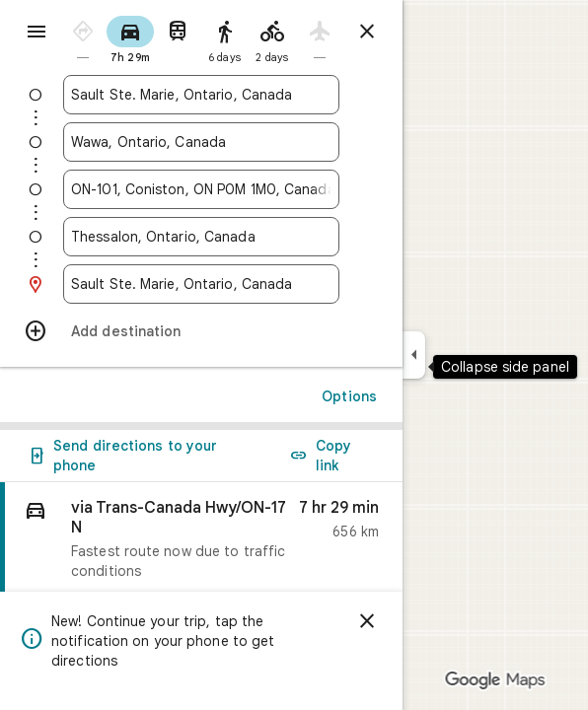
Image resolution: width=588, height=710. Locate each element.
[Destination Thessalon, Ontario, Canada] (201, 237)
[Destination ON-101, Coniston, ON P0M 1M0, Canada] (201, 189)
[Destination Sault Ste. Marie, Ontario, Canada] (201, 284)
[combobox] (201, 95)
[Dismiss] (367, 621)
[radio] (83, 38)
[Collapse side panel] (414, 355)
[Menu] (37, 32)
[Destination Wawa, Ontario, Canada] (201, 142)
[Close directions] (367, 32)
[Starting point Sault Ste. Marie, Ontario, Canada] (201, 95)
